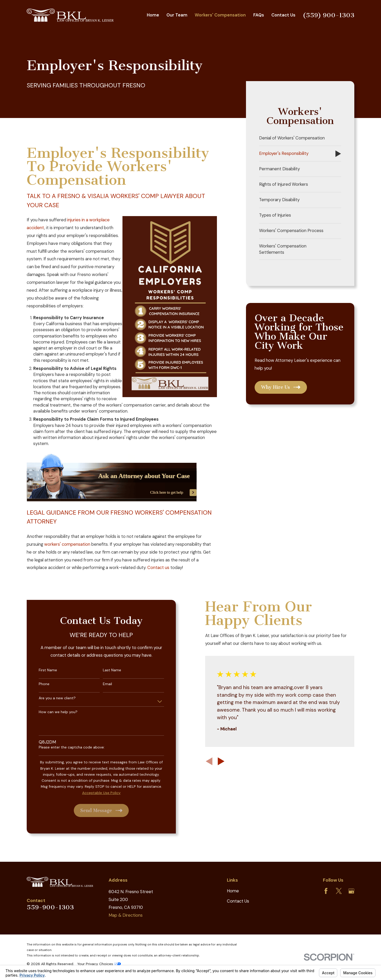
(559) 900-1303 (329, 15)
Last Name (107, 670)
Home (233, 891)
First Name (43, 670)
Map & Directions (126, 915)
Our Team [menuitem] (177, 15)
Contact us (158, 568)
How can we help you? (53, 712)
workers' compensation (67, 544)
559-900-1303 (50, 907)
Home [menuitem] (153, 15)
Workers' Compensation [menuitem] (220, 15)
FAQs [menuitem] (259, 15)
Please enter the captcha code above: (66, 747)
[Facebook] (326, 891)
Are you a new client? (52, 698)
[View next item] (216, 761)
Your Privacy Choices (99, 964)
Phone (39, 684)
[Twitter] (339, 891)
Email (102, 684)
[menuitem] (300, 138)
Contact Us (238, 901)
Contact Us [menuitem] (283, 15)
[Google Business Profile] (351, 891)
